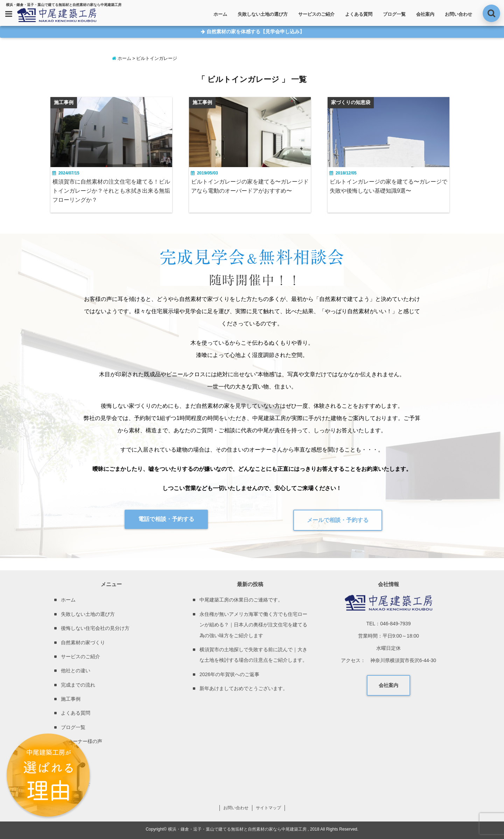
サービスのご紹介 (316, 14)
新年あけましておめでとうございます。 (244, 688)
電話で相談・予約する (166, 519)
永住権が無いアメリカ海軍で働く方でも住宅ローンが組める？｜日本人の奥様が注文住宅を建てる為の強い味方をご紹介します (253, 625)
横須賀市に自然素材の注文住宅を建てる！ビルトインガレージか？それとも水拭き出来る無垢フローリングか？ (111, 191)
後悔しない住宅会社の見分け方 (95, 628)
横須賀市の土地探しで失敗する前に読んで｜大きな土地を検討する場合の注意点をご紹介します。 (253, 655)
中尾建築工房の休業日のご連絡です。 (241, 600)
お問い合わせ (458, 14)
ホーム (220, 14)
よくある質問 (359, 14)
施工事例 (71, 699)
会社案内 (425, 14)
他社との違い (76, 670)
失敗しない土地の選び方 (263, 14)
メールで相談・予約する (338, 520)
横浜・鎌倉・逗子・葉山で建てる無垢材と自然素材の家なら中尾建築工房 (237, 829)
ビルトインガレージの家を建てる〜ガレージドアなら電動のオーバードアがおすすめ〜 (250, 186)
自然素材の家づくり (83, 642)
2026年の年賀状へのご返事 (229, 674)
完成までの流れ (78, 685)
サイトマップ (268, 808)
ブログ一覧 (394, 14)
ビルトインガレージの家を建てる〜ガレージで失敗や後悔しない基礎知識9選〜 (388, 186)
